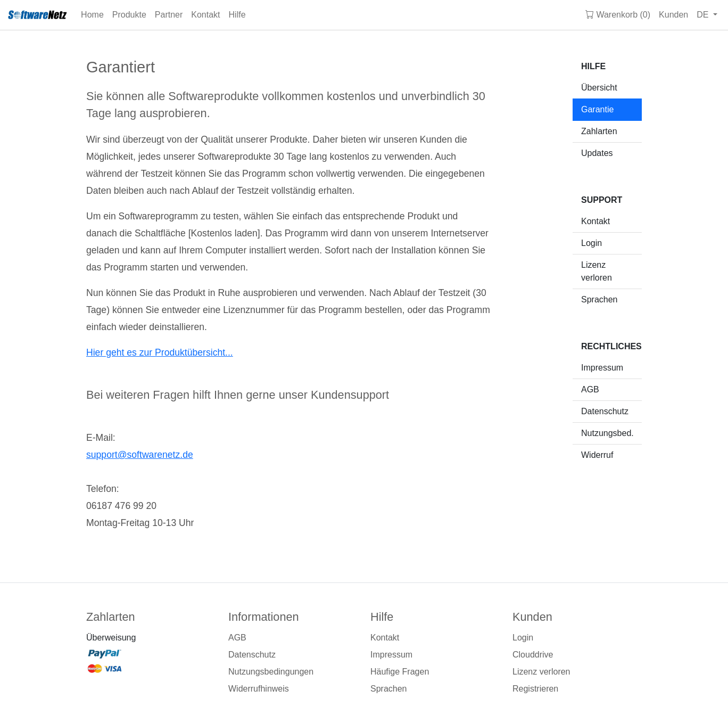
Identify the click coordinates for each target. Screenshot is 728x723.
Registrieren (535, 689)
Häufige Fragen (400, 672)
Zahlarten (599, 131)
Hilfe (237, 15)
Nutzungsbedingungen (271, 672)
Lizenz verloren (597, 271)
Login (591, 243)
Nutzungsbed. (607, 433)
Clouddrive (533, 655)
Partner (169, 15)
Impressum (602, 368)
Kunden (673, 15)
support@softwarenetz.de (140, 455)
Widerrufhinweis (259, 689)
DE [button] (704, 15)
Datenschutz (605, 411)
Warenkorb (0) (618, 15)
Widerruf (597, 455)
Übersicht (599, 88)
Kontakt (205, 15)
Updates (597, 153)
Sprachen (599, 299)
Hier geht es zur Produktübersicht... (160, 352)
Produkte (129, 15)
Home (92, 15)
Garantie (597, 109)
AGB (590, 389)
